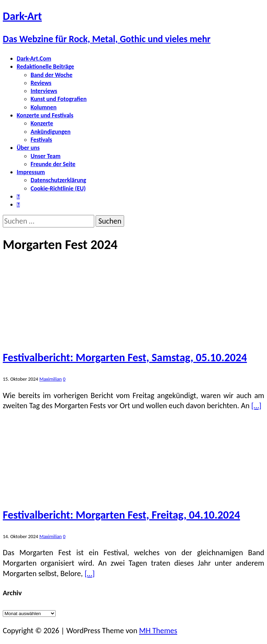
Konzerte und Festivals (45, 115)
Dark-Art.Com (34, 59)
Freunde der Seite (53, 164)
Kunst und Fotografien (59, 99)
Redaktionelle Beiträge (45, 67)
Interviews (44, 91)
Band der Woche (51, 75)
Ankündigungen (51, 132)
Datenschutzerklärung (58, 180)
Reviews (41, 83)
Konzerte (42, 123)
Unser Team (46, 156)
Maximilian (50, 379)
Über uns (28, 148)
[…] (256, 406)
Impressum (31, 172)
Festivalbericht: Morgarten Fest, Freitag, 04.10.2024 (121, 515)
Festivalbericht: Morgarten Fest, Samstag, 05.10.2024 (125, 358)
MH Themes (158, 631)
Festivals (41, 140)
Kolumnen (44, 107)
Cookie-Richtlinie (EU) (58, 188)
